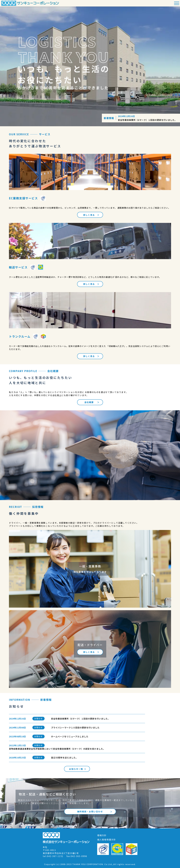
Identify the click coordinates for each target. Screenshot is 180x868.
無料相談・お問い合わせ (90, 811)
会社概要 (89, 402)
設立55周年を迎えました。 (64, 758)
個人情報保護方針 (107, 840)
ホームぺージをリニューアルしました (70, 736)
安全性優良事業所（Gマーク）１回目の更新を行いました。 (147, 120)
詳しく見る (89, 215)
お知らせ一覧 (76, 769)
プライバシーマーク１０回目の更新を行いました (75, 728)
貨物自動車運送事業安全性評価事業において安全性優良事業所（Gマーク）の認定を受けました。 (57, 749)
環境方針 (102, 835)
